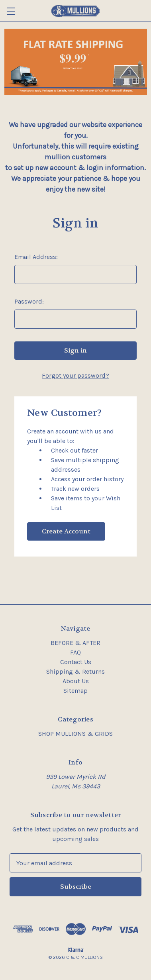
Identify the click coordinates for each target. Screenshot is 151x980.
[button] (76, 62)
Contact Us (76, 662)
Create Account (66, 531)
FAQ (75, 652)
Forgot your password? (75, 375)
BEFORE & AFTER (75, 643)
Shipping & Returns (75, 671)
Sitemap (75, 691)
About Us (76, 681)
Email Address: (36, 257)
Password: (29, 301)
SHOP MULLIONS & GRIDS (75, 734)
